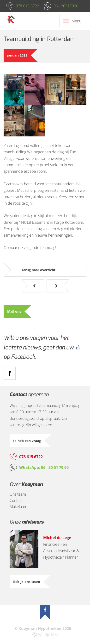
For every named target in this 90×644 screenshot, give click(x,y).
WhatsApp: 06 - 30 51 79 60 (44, 467)
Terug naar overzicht (38, 270)
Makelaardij (20, 507)
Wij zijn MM (48, 635)
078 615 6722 (27, 6)
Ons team (18, 494)
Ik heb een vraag (27, 441)
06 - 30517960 (66, 6)
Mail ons (14, 311)
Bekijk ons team (27, 582)
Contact (16, 500)
